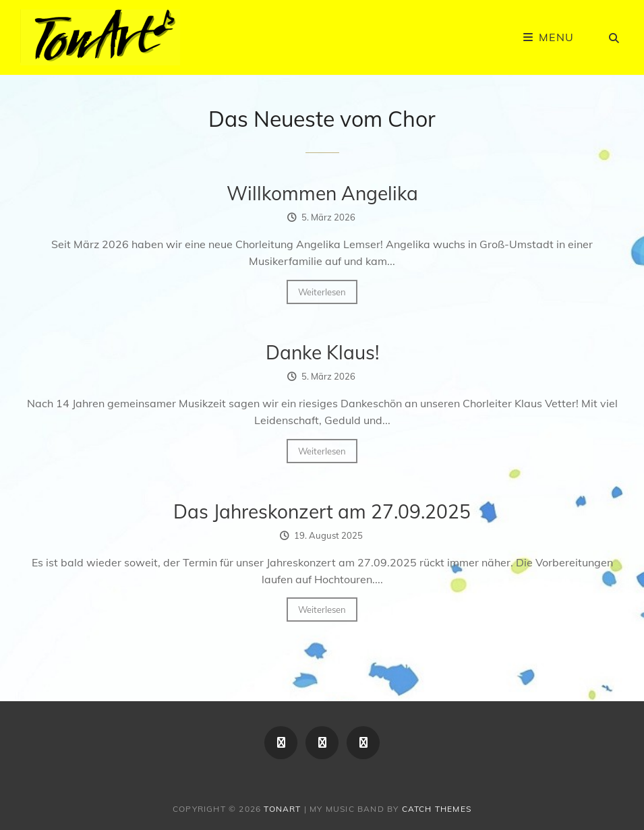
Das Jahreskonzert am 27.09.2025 (322, 511)
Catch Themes (437, 809)
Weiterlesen (322, 292)
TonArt (282, 809)
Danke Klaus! (322, 352)
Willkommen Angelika (322, 193)
